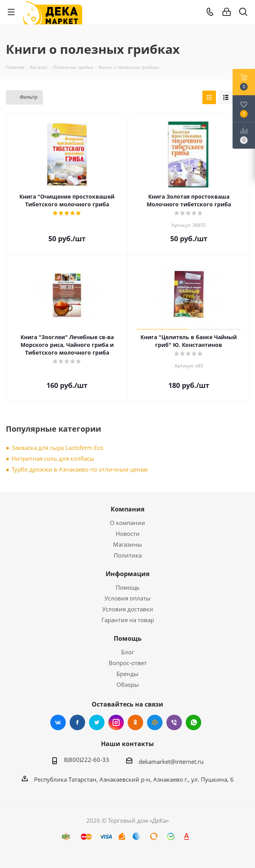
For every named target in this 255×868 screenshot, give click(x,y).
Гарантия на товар (128, 620)
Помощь (128, 587)
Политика (128, 555)
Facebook (77, 722)
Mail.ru (155, 722)
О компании (127, 523)
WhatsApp (193, 722)
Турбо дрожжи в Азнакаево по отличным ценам (80, 469)
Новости (128, 533)
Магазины (127, 544)
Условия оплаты (127, 598)
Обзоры (128, 684)
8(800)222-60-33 (86, 760)
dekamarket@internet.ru (171, 762)
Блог (127, 652)
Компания (127, 509)
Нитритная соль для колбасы (53, 458)
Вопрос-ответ (128, 663)
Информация (127, 574)
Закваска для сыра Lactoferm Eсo (57, 448)
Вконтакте (58, 722)
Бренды (127, 674)
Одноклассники (135, 722)
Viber (174, 722)
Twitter (97, 722)
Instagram (116, 722)
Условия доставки (128, 609)
